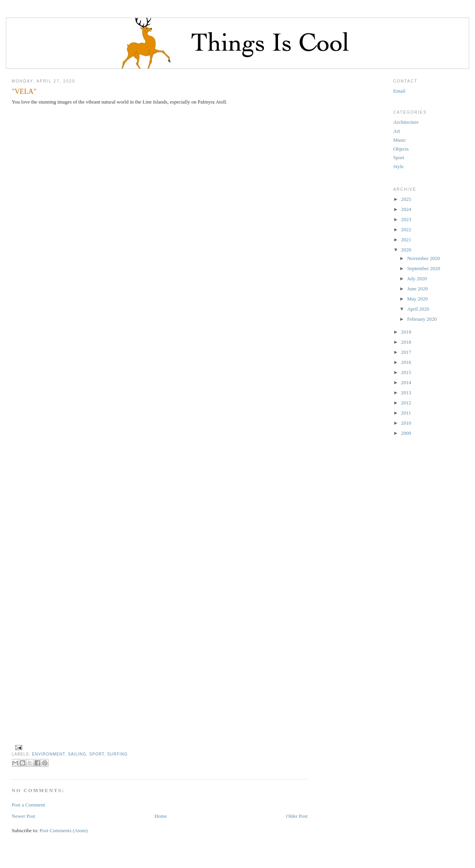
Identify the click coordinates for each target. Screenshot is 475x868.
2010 (406, 423)
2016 (406, 362)
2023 (406, 219)
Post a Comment (28, 805)
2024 (406, 209)
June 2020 (418, 289)
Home (161, 816)
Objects (401, 149)
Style (398, 166)
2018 (406, 342)
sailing (77, 754)
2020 (406, 250)
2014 (406, 382)
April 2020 (418, 309)
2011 (406, 413)
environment (48, 754)
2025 (406, 199)
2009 (406, 433)
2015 (406, 372)
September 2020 (424, 268)
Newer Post (23, 816)
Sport (97, 754)
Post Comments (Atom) (64, 830)
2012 (406, 403)
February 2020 (422, 319)
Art (397, 131)
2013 (406, 393)
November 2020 (424, 258)
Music (400, 140)
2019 (406, 332)
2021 (406, 240)
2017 (406, 352)
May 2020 (418, 299)
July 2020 (417, 278)
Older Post (297, 816)
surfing (118, 754)
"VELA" (24, 91)
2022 (406, 229)
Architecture (406, 122)
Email (399, 91)
